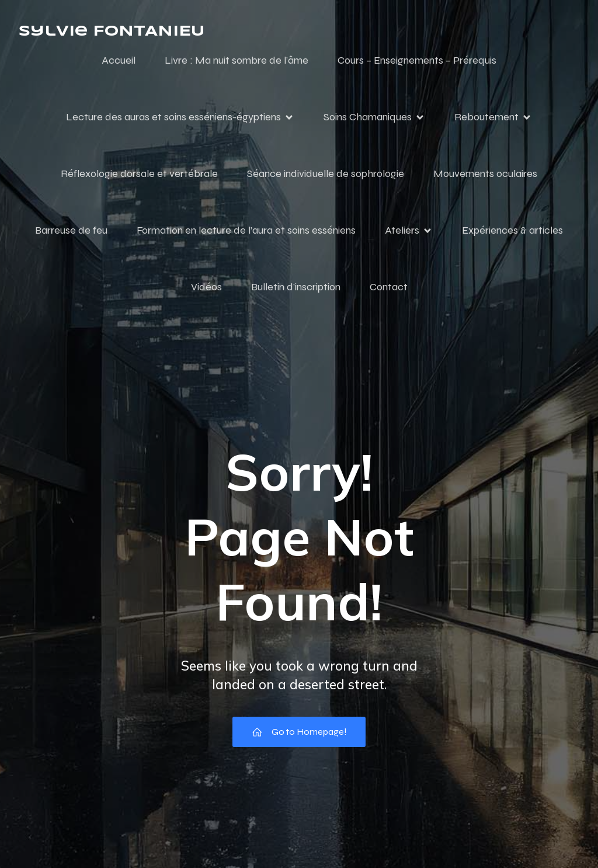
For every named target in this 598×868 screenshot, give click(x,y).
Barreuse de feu (71, 230)
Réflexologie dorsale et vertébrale (139, 173)
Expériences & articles (512, 230)
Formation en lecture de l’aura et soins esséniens (246, 230)
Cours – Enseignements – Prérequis (417, 60)
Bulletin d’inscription (296, 287)
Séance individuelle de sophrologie (326, 173)
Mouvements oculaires (485, 173)
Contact (389, 287)
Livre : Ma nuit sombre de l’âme (237, 60)
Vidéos (206, 287)
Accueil (119, 60)
